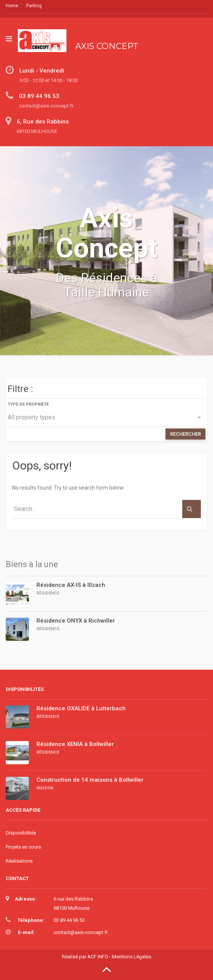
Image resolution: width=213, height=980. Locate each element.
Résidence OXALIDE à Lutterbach (81, 708)
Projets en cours (23, 847)
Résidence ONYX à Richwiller (76, 621)
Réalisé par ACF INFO (85, 957)
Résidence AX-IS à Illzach (71, 585)
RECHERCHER (185, 434)
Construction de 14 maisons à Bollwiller (90, 780)
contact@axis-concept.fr (81, 932)
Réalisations (19, 861)
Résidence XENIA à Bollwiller (75, 744)
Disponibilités (21, 833)
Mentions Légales (132, 957)
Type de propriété (28, 404)
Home (12, 6)
